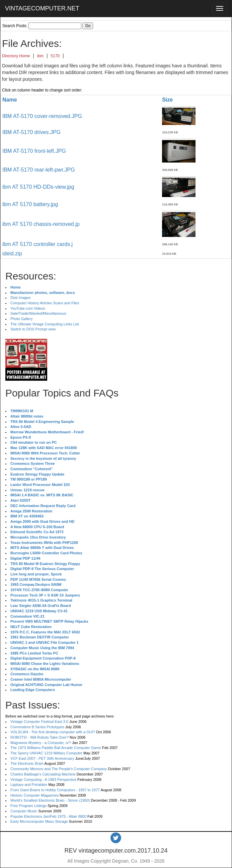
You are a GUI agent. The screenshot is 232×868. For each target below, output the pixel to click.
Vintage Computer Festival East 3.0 (39, 722)
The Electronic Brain (27, 763)
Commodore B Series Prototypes (37, 727)
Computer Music (24, 811)
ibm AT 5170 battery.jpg (30, 204)
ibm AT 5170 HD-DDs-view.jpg (38, 187)
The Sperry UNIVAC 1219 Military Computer (46, 753)
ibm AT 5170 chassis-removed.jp (41, 224)
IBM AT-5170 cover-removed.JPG (42, 116)
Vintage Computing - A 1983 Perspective (43, 780)
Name (10, 100)
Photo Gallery (22, 319)
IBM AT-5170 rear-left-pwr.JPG (39, 170)
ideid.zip (12, 254)
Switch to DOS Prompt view (33, 329)
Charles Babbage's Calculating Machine (43, 774)
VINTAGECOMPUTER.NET (42, 8)
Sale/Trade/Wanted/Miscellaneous (38, 313)
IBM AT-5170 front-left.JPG (34, 151)
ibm (40, 56)
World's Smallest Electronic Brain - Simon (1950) (50, 800)
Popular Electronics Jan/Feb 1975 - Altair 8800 (48, 816)
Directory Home (16, 56)
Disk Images (21, 298)
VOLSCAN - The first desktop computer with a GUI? (53, 732)
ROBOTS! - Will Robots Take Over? (40, 737)
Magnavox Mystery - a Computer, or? (41, 743)
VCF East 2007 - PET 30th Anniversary (42, 758)
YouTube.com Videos (28, 308)
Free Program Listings (28, 806)
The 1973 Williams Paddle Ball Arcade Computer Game (56, 748)
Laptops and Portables (29, 785)
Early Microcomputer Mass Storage (39, 821)
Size (167, 100)
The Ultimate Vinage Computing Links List (45, 324)
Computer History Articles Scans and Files (45, 303)
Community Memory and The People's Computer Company (59, 769)
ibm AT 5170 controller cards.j (37, 244)
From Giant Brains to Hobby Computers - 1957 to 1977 (55, 790)
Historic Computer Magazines (34, 795)
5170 (55, 56)
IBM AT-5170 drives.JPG (31, 132)
